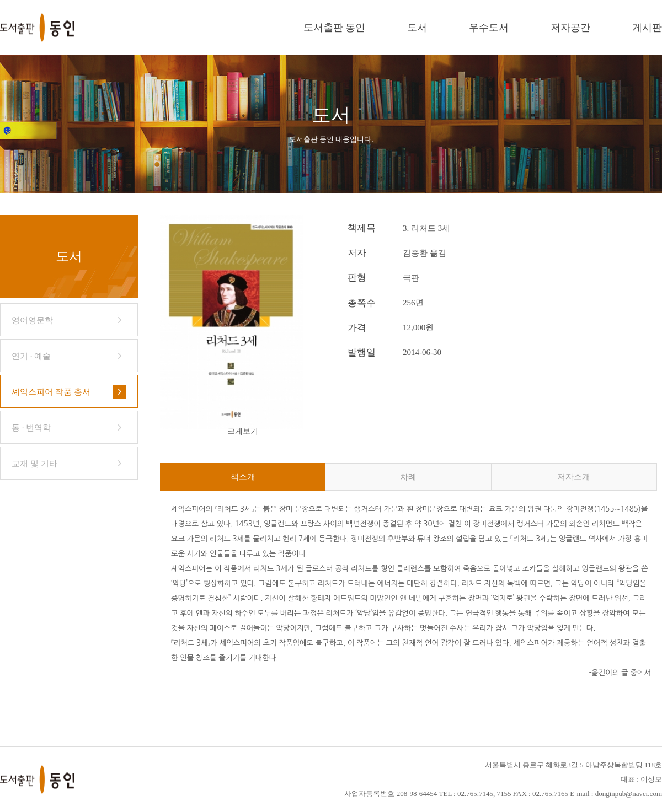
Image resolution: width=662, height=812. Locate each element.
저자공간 (570, 28)
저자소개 (574, 477)
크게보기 (243, 431)
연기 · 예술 (31, 356)
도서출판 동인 (335, 28)
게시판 (647, 28)
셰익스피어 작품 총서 (51, 392)
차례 (408, 477)
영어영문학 (32, 320)
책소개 (243, 477)
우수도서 (489, 28)
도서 (417, 28)
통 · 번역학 (31, 428)
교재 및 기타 (34, 464)
